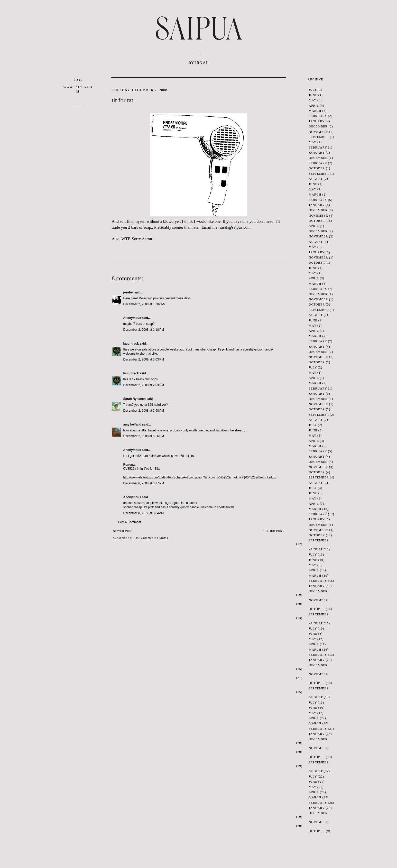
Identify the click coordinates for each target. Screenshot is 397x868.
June (313, 95)
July (313, 90)
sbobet (192, 503)
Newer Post (123, 531)
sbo (126, 507)
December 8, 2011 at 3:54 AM (144, 513)
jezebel (128, 292)
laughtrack (131, 344)
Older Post (274, 531)
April (314, 106)
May (313, 100)
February (318, 116)
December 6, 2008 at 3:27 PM (144, 483)
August (316, 179)
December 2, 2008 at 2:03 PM (144, 359)
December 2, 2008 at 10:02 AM (144, 304)
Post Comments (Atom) (151, 538)
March (315, 111)
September (319, 137)
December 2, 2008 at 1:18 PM (144, 330)
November (318, 132)
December (318, 126)
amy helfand (132, 424)
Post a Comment (130, 522)
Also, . (121, 239)
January (317, 121)
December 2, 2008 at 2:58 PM (144, 411)
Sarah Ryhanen (135, 399)
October (317, 168)
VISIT (78, 86)
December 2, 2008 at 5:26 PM (144, 436)
